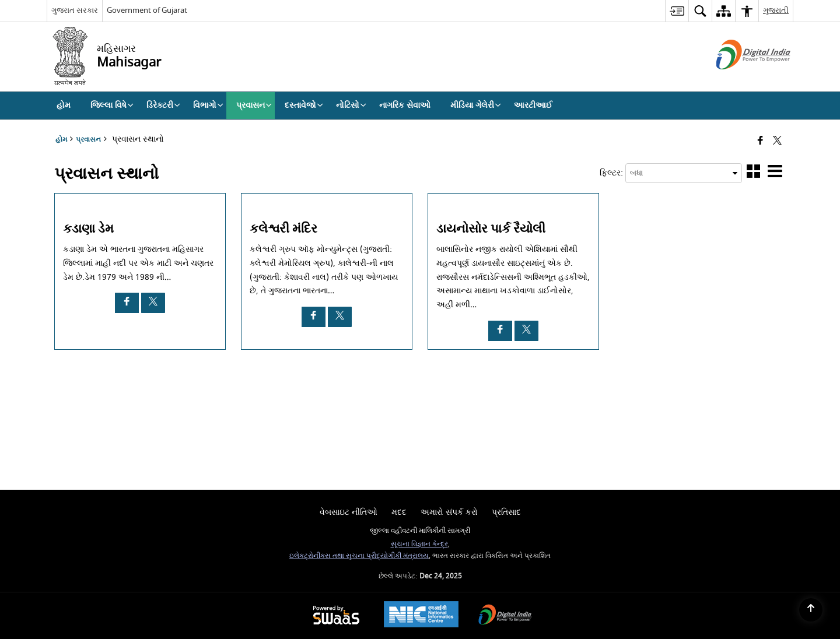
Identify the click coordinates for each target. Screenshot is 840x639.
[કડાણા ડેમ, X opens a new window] (153, 303)
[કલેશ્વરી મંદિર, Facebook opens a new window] (314, 317)
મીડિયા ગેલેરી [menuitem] (476, 105)
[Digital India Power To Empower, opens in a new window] (505, 616)
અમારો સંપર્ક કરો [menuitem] (449, 512)
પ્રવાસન (88, 140)
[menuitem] (677, 11)
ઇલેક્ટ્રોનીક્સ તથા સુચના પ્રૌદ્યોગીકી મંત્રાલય (359, 556)
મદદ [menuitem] (399, 512)
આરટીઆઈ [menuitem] (533, 105)
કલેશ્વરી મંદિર (283, 229)
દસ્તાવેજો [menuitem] (304, 105)
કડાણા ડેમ (88, 229)
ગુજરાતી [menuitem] (776, 10)
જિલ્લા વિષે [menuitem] (112, 105)
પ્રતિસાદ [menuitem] (506, 512)
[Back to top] (811, 610)
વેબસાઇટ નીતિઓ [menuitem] (349, 512)
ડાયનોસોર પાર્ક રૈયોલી (491, 229)
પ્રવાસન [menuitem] (254, 105)
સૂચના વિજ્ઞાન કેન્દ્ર (419, 544)
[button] (753, 173)
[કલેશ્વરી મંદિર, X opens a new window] (340, 317)
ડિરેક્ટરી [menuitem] (163, 105)
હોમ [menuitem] (64, 105)
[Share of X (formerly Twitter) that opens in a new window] (777, 141)
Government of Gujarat (147, 10)
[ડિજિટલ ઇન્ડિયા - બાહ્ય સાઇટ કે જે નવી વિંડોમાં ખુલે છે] (739, 80)
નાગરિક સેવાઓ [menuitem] (405, 105)
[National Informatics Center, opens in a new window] (421, 616)
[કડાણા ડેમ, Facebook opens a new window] (127, 303)
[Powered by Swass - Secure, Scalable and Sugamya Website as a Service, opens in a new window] (336, 616)
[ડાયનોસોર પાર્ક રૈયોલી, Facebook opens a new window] (500, 331)
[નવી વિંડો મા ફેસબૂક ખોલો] (760, 141)
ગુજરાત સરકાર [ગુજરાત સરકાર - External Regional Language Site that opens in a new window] (75, 10)
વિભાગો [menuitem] (208, 105)
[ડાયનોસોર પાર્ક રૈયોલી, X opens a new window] (526, 331)
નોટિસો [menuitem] (351, 105)
